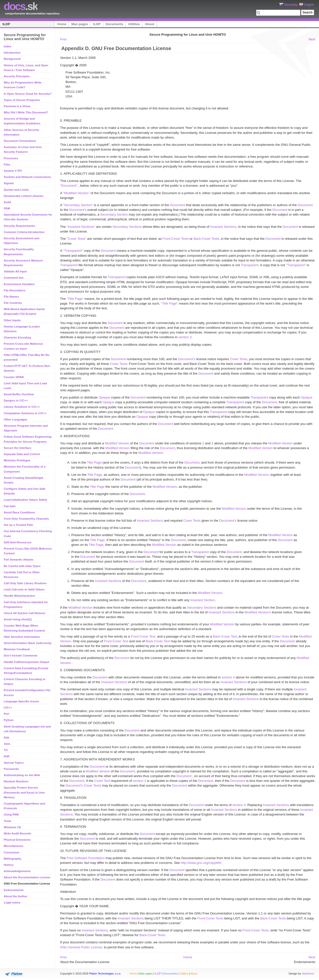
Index (7, 46)
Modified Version (117, 443)
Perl (6, 714)
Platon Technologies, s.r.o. (105, 974)
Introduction (12, 53)
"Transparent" (73, 251)
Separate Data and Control (22, 454)
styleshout (308, 974)
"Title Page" (75, 299)
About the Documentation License (27, 877)
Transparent (69, 265)
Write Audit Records (17, 833)
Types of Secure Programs (22, 100)
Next (312, 39)
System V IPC (13, 171)
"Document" (69, 186)
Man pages (80, 24)
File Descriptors (15, 290)
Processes (11, 158)
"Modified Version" (76, 193)
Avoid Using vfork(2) (18, 619)
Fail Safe (10, 506)
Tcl (6, 750)
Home (62, 24)
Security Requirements (19, 226)
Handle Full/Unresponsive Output (26, 662)
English (307, 5)
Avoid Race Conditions (19, 512)
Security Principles (17, 76)
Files (7, 164)
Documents (115, 24)
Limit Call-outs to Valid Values (24, 589)
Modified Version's (258, 612)
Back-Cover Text (225, 636)
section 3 (185, 337)
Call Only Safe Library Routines (25, 583)
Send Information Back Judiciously (28, 643)
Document (177, 205)
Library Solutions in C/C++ (22, 407)
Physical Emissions (17, 840)
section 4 (228, 677)
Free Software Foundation (85, 858)
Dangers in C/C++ (16, 401)
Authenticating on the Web (22, 775)
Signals (9, 183)
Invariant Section (203, 600)
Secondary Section (114, 214)
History (9, 865)
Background (12, 59)
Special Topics (14, 763)
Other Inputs (12, 320)
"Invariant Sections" (81, 227)
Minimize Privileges (17, 460)
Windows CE (12, 827)
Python (9, 720)
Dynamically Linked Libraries (24, 196)
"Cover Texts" (76, 239)
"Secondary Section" (78, 205)
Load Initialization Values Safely (25, 500)
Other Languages (16, 419)
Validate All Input (15, 271)
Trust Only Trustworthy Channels (26, 519)
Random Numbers (16, 781)
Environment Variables (19, 284)
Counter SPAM (14, 377)
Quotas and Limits (16, 190)
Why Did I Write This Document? (26, 112)
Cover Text (102, 781)
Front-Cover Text (143, 636)
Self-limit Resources (18, 542)
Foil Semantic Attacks (19, 560)
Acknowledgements (17, 871)
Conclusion (12, 852)
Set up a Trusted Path (18, 525)
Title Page (94, 462)
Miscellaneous (14, 846)
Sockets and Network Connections (27, 177)
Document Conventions (20, 141)
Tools (7, 821)
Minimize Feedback (17, 649)
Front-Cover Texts (176, 239)
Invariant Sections (223, 227)
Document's (78, 210)
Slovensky (289, 5)
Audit (7, 202)
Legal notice (12, 902)
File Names (11, 297)
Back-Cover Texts (206, 239)
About (150, 24)
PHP (7, 756)
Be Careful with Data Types (22, 566)
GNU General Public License (81, 947)
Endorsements (14, 890)
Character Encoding (17, 337)
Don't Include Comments (21, 655)
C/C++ (8, 708)
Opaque (104, 397)
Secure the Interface (17, 448)
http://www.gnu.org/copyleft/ (201, 863)
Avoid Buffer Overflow (19, 394)
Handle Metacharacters (19, 596)
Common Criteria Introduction (24, 232)
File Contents (13, 303)
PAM (7, 208)
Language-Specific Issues (21, 701)
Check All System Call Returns (25, 613)
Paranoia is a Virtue (17, 106)
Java (7, 744)
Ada (6, 737)
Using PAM (11, 815)
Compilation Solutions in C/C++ (25, 413)
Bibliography (12, 859)
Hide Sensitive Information (22, 637)
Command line (14, 278)
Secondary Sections (127, 227)
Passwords (11, 769)
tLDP (6, 24)
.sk (21, 6)
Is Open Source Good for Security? (28, 94)
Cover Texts (238, 359)
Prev (63, 39)
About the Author (15, 896)
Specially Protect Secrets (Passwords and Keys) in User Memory (24, 792)
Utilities (134, 24)
